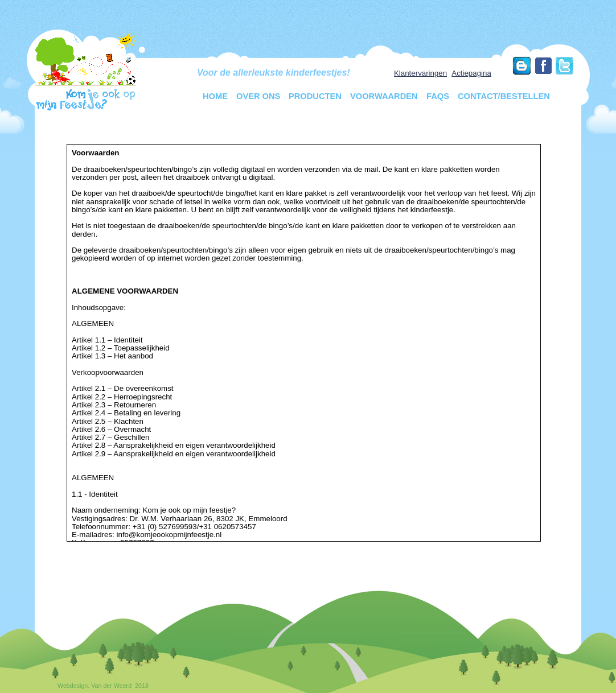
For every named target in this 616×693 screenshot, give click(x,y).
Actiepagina (471, 73)
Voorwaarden (384, 96)
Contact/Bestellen (504, 96)
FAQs (438, 96)
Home (215, 96)
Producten (315, 96)
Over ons (258, 96)
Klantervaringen (420, 73)
